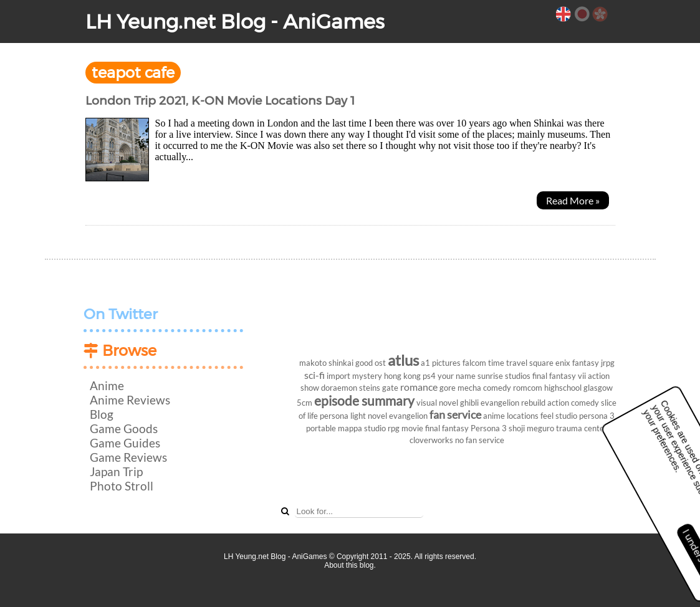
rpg (394, 428)
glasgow (598, 388)
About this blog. (350, 565)
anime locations (511, 416)
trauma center (582, 428)
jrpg (608, 363)
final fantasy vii (559, 376)
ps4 (429, 376)
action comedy (573, 403)
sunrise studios (504, 376)
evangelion (408, 416)
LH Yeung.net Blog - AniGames (235, 22)
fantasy (586, 363)
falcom (474, 363)
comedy (497, 388)
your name (457, 376)
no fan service (480, 440)
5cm (304, 403)
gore (448, 388)
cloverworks (431, 440)
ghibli (469, 403)
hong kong (402, 376)
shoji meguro (531, 428)
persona (334, 416)
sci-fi (314, 375)
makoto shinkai (326, 363)
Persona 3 (489, 428)
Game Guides (125, 443)
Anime (107, 385)
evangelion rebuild (513, 403)
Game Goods (124, 428)
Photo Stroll (122, 486)
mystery (367, 376)
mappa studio (362, 428)
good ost (371, 363)
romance (419, 387)
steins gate (379, 388)
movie (412, 428)
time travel (508, 363)
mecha (469, 388)
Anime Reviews (130, 400)
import (338, 376)
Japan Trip (116, 471)
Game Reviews (128, 457)
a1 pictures (441, 363)
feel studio (559, 416)
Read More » (573, 200)
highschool (563, 388)
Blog (102, 414)
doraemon (339, 388)
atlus (403, 360)
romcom (528, 388)
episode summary (364, 400)
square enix (550, 363)
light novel (369, 416)
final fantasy (447, 428)
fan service (455, 415)
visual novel (437, 403)
